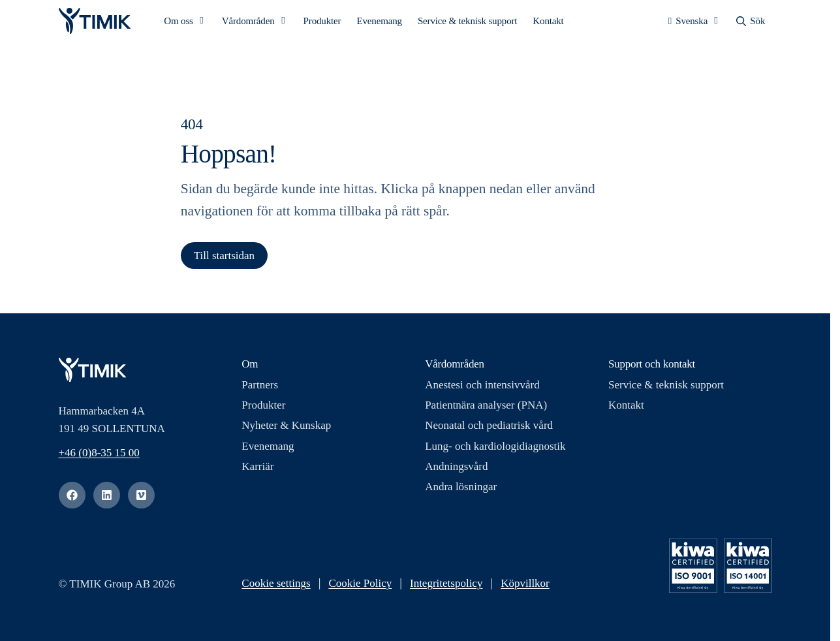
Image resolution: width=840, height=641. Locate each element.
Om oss (179, 23)
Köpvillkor (525, 588)
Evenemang (379, 23)
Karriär (257, 471)
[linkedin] (107, 500)
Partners (260, 389)
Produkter (322, 23)
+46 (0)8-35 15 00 (99, 457)
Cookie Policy (360, 588)
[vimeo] (141, 500)
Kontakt (548, 23)
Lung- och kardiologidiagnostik (495, 451)
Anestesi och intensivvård (482, 389)
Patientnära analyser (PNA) (486, 410)
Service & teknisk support (467, 23)
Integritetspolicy (446, 588)
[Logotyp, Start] (95, 23)
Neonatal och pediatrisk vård (489, 430)
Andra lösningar (461, 491)
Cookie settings (276, 588)
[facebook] (72, 500)
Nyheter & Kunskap (286, 430)
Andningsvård (456, 471)
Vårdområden (248, 23)
